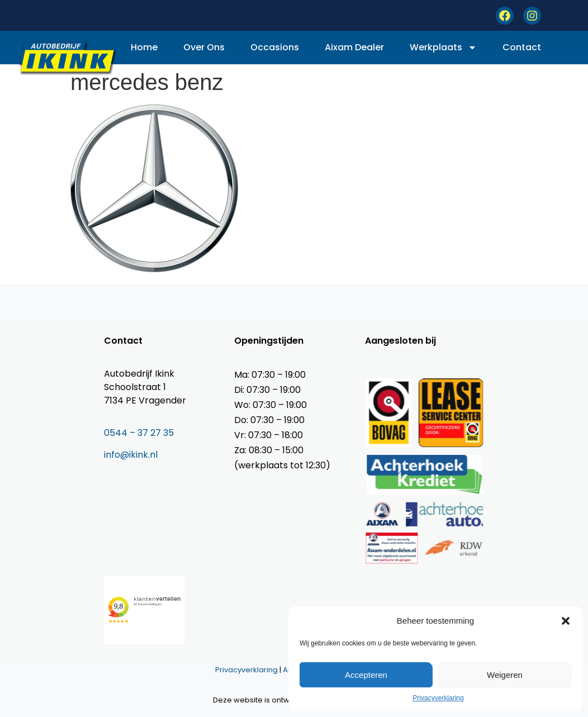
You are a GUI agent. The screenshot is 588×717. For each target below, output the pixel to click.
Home (144, 47)
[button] (566, 621)
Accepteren (366, 675)
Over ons (204, 47)
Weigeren (505, 675)
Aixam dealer (354, 47)
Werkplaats (443, 48)
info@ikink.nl (131, 455)
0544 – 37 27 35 (139, 433)
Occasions (275, 47)
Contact (522, 47)
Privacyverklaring (438, 698)
